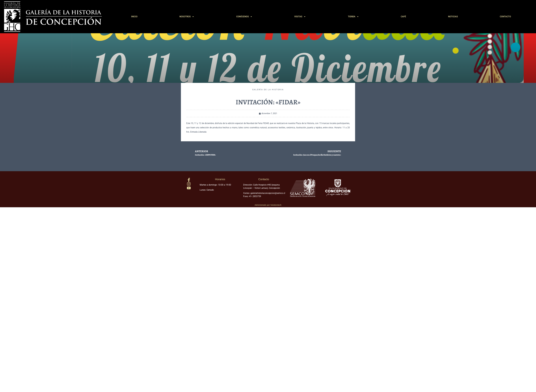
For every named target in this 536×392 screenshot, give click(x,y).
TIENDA (353, 17)
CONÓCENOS (244, 17)
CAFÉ (403, 17)
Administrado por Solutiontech (268, 205)
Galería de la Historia (268, 90)
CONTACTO (505, 17)
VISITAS (300, 17)
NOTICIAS (453, 17)
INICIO (134, 17)
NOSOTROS (187, 17)
